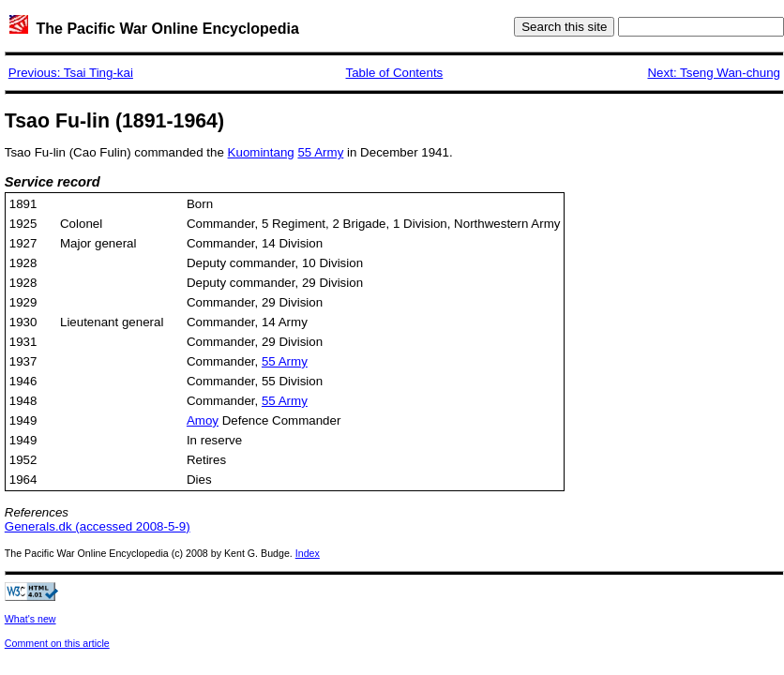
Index (308, 553)
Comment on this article (57, 643)
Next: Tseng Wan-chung (714, 73)
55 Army (320, 152)
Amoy (203, 420)
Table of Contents (395, 73)
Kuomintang (261, 152)
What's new (30, 619)
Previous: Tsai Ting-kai (71, 73)
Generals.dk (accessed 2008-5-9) (98, 526)
